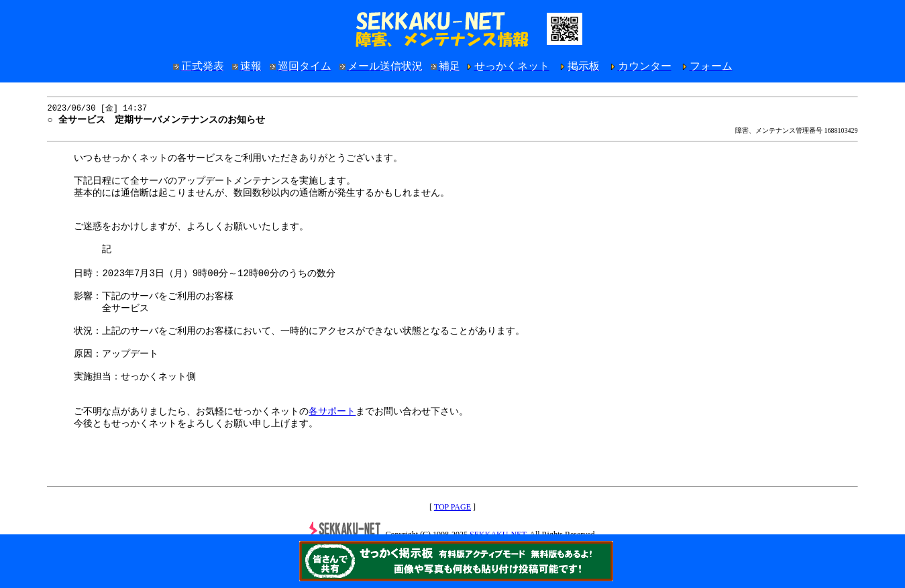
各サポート (332, 450)
